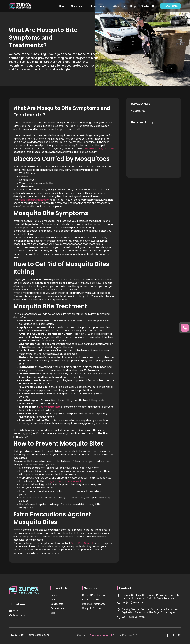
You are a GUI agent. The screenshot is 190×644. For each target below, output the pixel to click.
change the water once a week (63, 481)
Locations (100, 6)
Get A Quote (57, 608)
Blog (133, 6)
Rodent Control (91, 600)
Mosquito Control (92, 608)
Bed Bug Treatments (94, 604)
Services (79, 6)
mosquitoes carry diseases (98, 149)
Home (62, 6)
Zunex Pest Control (82, 543)
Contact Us (148, 6)
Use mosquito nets (50, 407)
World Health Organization (34, 200)
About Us (119, 6)
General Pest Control (94, 595)
